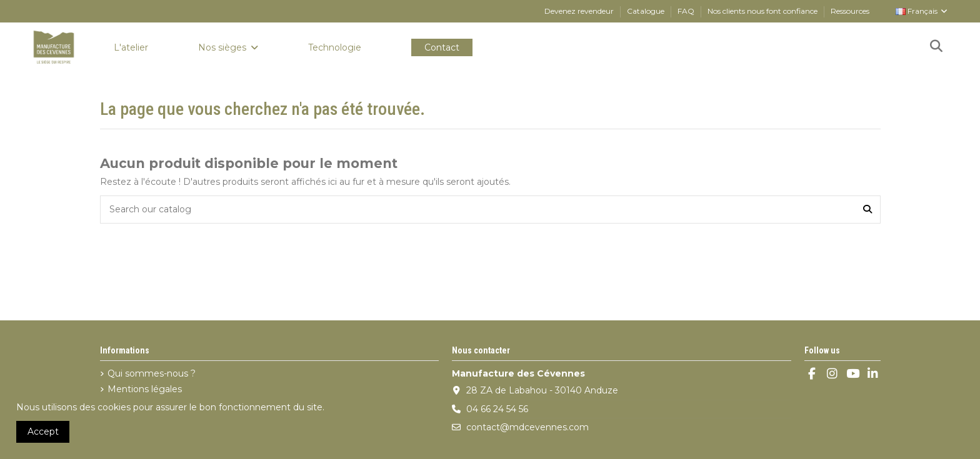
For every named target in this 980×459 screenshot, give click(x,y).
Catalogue (647, 11)
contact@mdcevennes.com (527, 427)
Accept (43, 432)
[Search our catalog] (867, 210)
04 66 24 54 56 (497, 409)
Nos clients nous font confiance (763, 11)
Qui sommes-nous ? (152, 373)
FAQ (687, 11)
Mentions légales (145, 389)
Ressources (850, 11)
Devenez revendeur (580, 11)
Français (922, 11)
